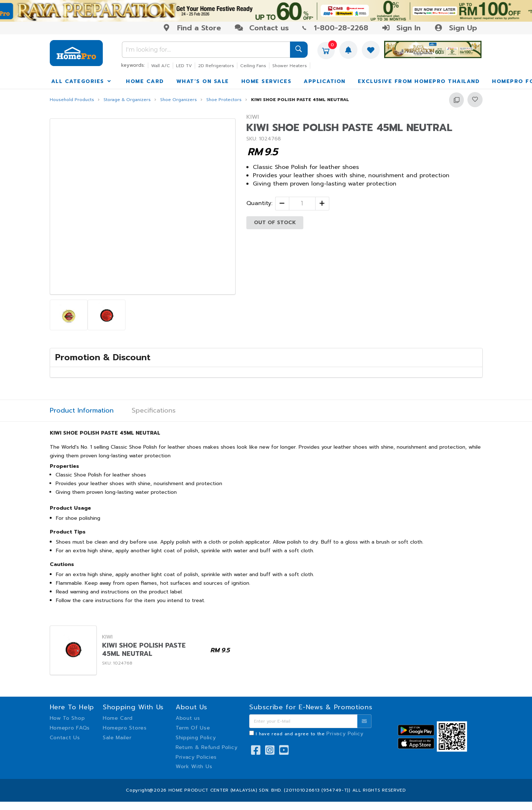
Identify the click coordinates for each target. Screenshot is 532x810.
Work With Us (194, 767)
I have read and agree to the (309, 734)
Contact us (262, 28)
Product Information (82, 411)
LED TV (184, 66)
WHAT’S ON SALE (203, 81)
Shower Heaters (290, 66)
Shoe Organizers (179, 100)
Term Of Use (193, 728)
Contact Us (65, 738)
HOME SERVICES (267, 81)
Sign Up (455, 28)
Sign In (401, 28)
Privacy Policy (345, 734)
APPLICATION (325, 81)
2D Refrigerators (216, 66)
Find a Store (192, 28)
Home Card (118, 718)
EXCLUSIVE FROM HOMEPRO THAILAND (419, 81)
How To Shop (67, 718)
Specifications (154, 411)
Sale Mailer (117, 738)
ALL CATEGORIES (82, 81)
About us (188, 718)
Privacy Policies (196, 757)
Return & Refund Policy (206, 747)
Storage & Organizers (127, 100)
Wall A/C (161, 66)
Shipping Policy (196, 738)
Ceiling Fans (253, 66)
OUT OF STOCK (275, 223)
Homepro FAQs (70, 728)
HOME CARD (145, 81)
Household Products (72, 100)
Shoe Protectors (224, 100)
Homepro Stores (125, 728)
